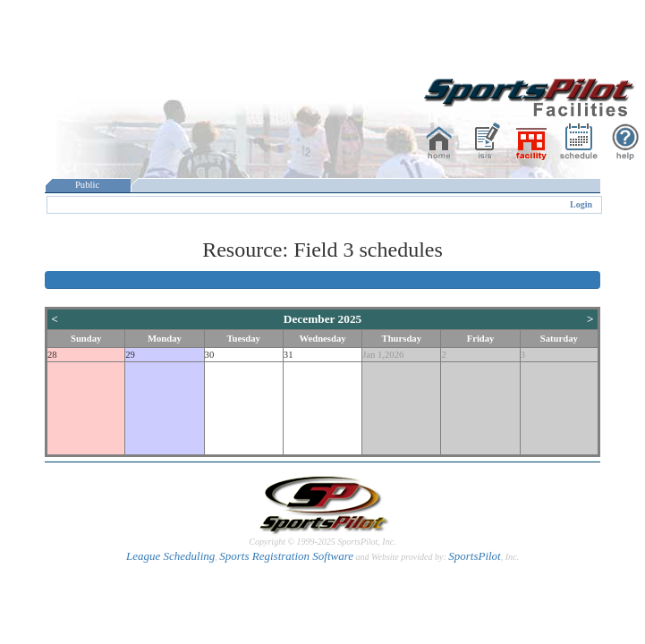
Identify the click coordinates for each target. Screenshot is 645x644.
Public (88, 185)
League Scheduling (170, 556)
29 (130, 355)
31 (289, 355)
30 (210, 355)
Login (581, 204)
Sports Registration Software (286, 556)
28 (52, 355)
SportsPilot (475, 556)
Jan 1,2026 (383, 355)
